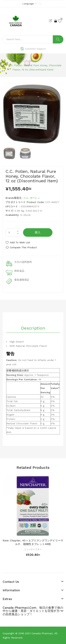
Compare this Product (23, 247)
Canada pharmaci (42, 633)
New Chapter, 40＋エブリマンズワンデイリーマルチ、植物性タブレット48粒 (33, 542)
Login (56, 21)
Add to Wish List (20, 242)
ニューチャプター (33, 549)
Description (33, 328)
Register (51, 21)
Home (33, 61)
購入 (38, 232)
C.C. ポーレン (32, 198)
